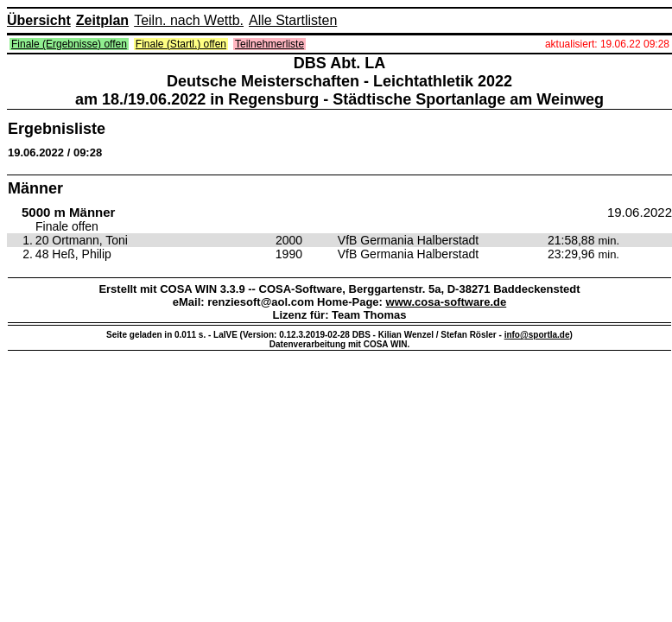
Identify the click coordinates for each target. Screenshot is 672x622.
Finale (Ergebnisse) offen (69, 44)
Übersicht (39, 20)
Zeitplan (102, 20)
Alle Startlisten (293, 20)
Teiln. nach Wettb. (189, 20)
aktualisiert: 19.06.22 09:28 (607, 44)
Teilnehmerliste (269, 44)
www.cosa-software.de (447, 302)
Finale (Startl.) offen (181, 44)
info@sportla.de (537, 335)
